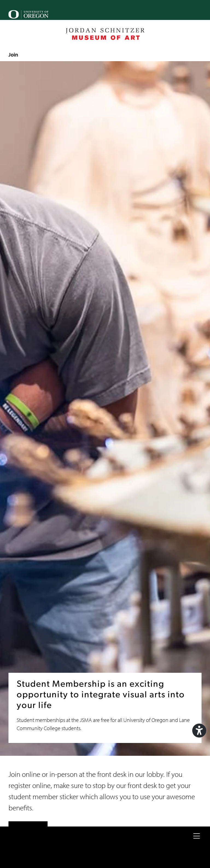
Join (13, 54)
